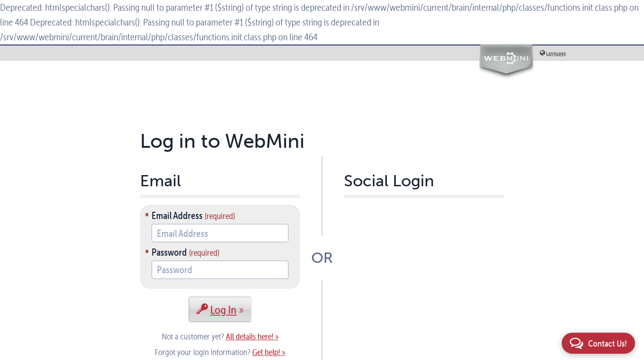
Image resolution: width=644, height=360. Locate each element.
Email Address (177, 215)
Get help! (266, 352)
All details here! (250, 336)
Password (169, 252)
